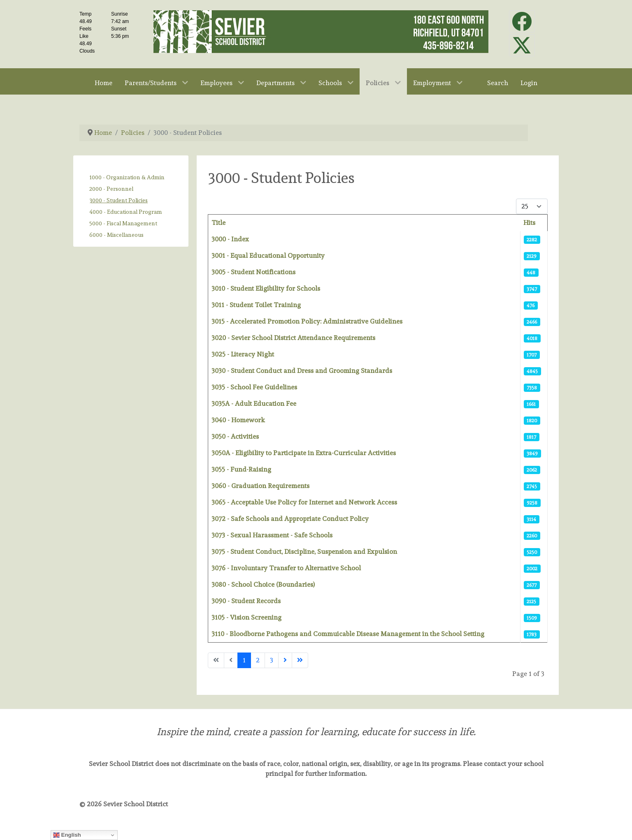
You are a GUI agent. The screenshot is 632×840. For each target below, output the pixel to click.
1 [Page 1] (244, 660)
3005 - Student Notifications (253, 272)
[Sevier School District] (321, 30)
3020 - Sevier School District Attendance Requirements (293, 338)
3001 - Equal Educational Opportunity (268, 256)
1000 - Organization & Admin (127, 177)
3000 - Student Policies (118, 200)
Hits (529, 223)
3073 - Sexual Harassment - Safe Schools (272, 535)
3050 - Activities (235, 436)
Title (218, 223)
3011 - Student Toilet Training (256, 305)
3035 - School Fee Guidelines (254, 387)
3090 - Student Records (246, 601)
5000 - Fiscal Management (123, 223)
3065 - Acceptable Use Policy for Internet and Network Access (304, 502)
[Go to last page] (300, 660)
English (67, 835)
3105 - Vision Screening (246, 617)
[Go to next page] (285, 660)
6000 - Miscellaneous (116, 235)
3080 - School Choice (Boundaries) (263, 584)
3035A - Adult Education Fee (254, 404)
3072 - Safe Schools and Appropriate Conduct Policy (290, 519)
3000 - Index (230, 239)
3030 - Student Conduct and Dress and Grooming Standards (302, 371)
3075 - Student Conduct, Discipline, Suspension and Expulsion (304, 552)
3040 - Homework (238, 420)
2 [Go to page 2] (258, 660)
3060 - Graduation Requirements (260, 486)
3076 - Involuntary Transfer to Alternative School (286, 568)
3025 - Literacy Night (243, 354)
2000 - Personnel (111, 189)
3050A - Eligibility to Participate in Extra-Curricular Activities (304, 453)
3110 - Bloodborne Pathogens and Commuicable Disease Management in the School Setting (348, 634)
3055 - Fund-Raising (241, 469)
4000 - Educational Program (126, 212)
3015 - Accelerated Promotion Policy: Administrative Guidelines (307, 321)
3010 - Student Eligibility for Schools (266, 288)
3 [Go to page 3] (272, 660)
